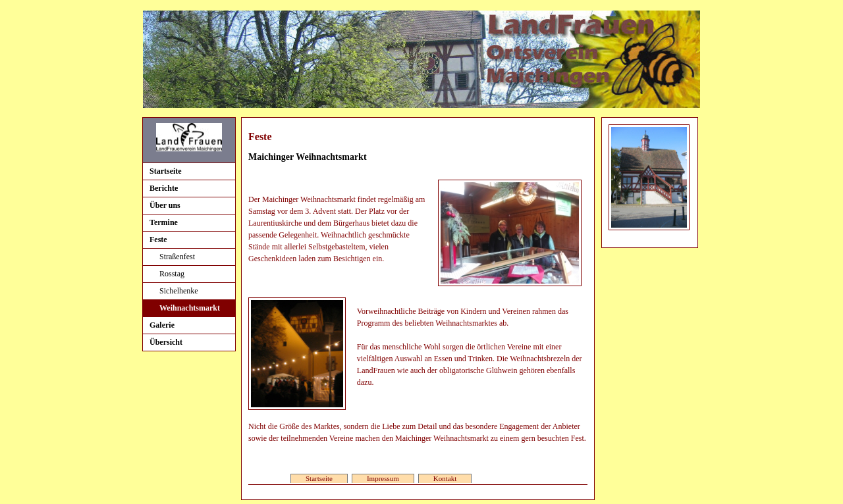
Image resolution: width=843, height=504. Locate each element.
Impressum (383, 478)
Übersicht (166, 342)
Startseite (166, 171)
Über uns (165, 205)
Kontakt (445, 478)
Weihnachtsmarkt (190, 308)
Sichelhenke (179, 291)
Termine (164, 222)
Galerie (162, 325)
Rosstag (172, 274)
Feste (158, 239)
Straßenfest (177, 257)
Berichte (164, 188)
